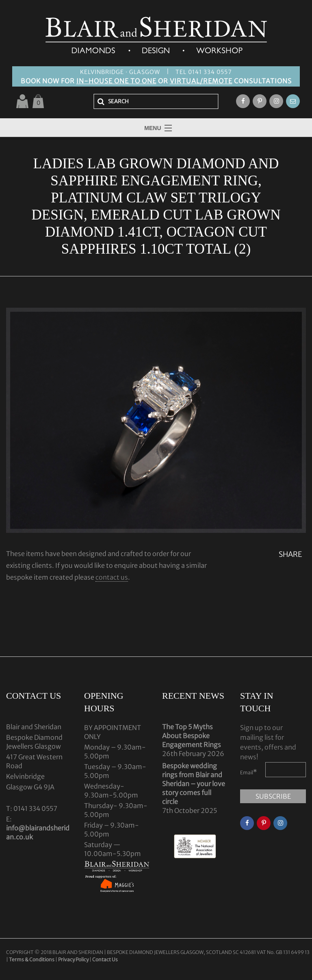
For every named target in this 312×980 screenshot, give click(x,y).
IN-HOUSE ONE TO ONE (116, 81)
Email (249, 772)
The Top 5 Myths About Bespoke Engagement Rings (192, 736)
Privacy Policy (73, 959)
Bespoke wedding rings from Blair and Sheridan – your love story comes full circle (194, 784)
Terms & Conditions (32, 959)
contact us (112, 577)
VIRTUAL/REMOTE (201, 81)
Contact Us (105, 959)
